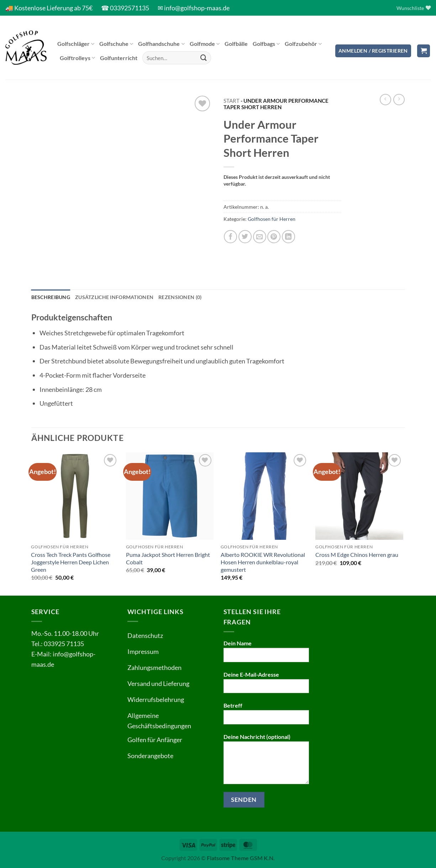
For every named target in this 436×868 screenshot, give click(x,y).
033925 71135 (64, 644)
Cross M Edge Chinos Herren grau (357, 555)
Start (232, 101)
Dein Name (266, 654)
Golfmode (205, 44)
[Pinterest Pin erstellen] (274, 237)
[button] (373, 51)
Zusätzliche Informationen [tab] (114, 297)
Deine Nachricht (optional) (266, 762)
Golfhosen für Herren (272, 219)
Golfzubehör (303, 44)
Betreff (266, 716)
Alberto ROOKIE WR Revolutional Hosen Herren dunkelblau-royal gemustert (263, 562)
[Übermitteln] (204, 58)
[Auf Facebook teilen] (230, 237)
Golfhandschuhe (161, 44)
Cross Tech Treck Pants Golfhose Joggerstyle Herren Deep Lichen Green (71, 562)
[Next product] (385, 100)
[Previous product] (399, 100)
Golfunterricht (119, 58)
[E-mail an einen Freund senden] (260, 237)
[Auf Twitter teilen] (245, 237)
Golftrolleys (77, 58)
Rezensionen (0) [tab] (180, 297)
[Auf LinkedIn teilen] (288, 237)
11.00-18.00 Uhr (76, 633)
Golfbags (266, 44)
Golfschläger (76, 44)
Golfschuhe (116, 44)
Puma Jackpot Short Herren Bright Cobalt (168, 558)
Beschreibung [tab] (51, 297)
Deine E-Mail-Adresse (266, 685)
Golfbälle (236, 44)
